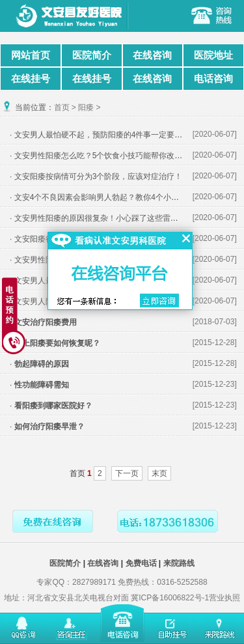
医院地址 (213, 55)
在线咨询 (152, 55)
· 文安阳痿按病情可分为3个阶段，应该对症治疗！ (96, 176)
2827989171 (94, 582)
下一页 (127, 473)
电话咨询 (213, 78)
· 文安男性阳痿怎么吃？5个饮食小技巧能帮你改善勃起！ (108, 156)
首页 (62, 107)
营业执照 (224, 598)
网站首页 (31, 55)
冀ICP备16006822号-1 (170, 598)
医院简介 (92, 55)
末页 (159, 473)
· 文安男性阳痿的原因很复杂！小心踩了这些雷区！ (98, 218)
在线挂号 (31, 78)
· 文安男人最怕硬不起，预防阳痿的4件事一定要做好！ (104, 135)
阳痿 (86, 107)
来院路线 (179, 563)
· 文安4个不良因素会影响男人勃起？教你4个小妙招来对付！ (114, 197)
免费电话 (141, 563)
